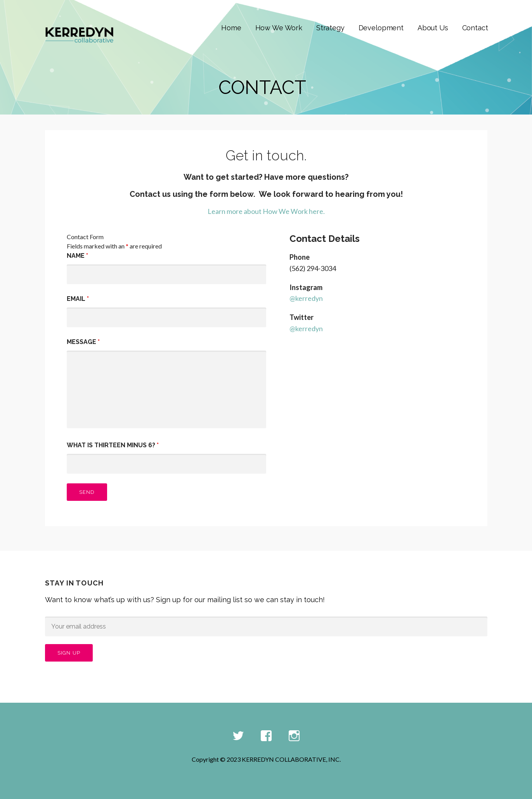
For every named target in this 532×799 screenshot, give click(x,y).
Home (231, 28)
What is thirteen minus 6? (113, 445)
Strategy (330, 28)
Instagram (294, 736)
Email (78, 299)
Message (83, 342)
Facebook (266, 736)
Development (381, 28)
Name (77, 256)
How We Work (279, 28)
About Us (433, 28)
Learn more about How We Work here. (266, 211)
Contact (475, 28)
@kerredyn (306, 298)
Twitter (238, 736)
